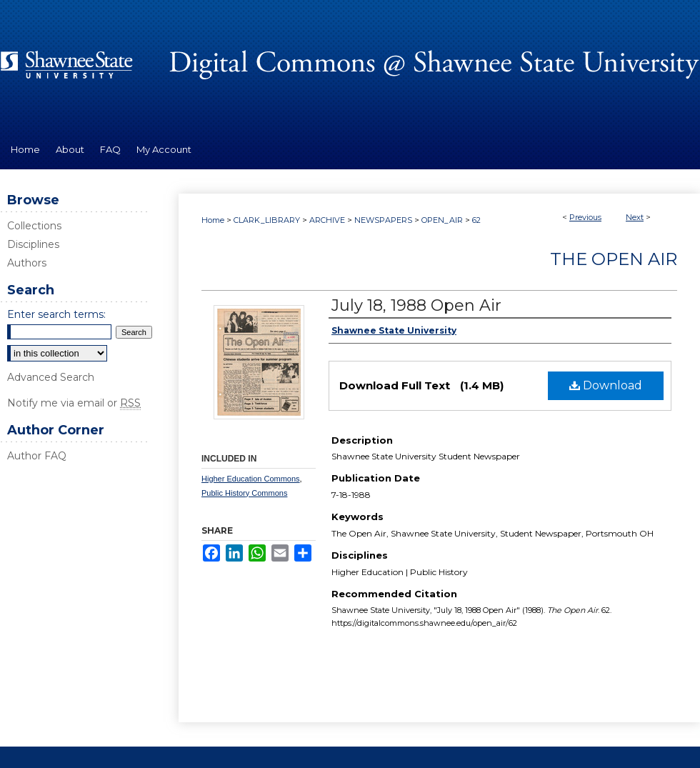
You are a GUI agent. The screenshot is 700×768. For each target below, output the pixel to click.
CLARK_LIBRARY (267, 220)
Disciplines (33, 244)
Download (606, 385)
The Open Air (614, 259)
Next (635, 217)
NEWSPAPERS (383, 220)
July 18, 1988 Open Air (416, 305)
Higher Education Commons (251, 479)
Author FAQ (37, 456)
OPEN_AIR (442, 220)
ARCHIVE (327, 220)
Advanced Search (51, 377)
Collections (34, 226)
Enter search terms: (56, 314)
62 (476, 220)
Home (213, 220)
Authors (27, 263)
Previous (585, 217)
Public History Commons (244, 493)
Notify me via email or (74, 403)
